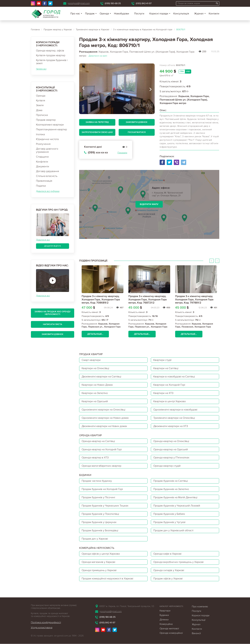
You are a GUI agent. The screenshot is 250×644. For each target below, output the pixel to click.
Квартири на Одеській (95, 401)
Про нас (75, 14)
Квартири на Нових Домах (97, 385)
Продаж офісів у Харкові (168, 579)
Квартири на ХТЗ (163, 393)
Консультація (181, 14)
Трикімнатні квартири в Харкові (93, 30)
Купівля (41, 101)
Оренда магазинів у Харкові (99, 562)
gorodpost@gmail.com (79, 3)
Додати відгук (53, 246)
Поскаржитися (137, 132)
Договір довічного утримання (47, 150)
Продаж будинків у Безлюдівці (100, 531)
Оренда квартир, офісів (50, 51)
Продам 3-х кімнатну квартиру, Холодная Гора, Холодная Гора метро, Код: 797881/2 (194, 299)
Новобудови (122, 14)
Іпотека (40, 134)
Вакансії (196, 633)
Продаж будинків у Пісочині (99, 498)
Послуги (139, 14)
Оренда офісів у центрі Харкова (101, 554)
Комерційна (166, 624)
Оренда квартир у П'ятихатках (171, 458)
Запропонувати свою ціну (97, 132)
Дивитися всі (43, 240)
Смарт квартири (91, 360)
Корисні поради (159, 14)
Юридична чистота (47, 139)
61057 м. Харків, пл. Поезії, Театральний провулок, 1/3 (127, 606)
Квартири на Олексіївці (96, 368)
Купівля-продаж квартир (51, 55)
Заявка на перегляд (97, 122)
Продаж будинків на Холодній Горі (102, 489)
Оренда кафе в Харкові (168, 554)
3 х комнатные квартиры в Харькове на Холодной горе (143, 30)
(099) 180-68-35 (113, 3)
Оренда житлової (169, 629)
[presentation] (83, 89)
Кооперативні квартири (50, 125)
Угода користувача (42, 628)
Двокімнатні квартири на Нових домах (105, 426)
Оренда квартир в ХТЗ (95, 458)
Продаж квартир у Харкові (58, 30)
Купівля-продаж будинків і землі (52, 62)
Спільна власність (47, 176)
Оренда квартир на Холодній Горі (102, 449)
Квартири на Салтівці (166, 368)
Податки (41, 186)
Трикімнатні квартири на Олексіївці (174, 418)
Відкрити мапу (149, 204)
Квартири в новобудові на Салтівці (174, 377)
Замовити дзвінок (52, 334)
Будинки (164, 615)
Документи (43, 166)
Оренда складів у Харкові (169, 570)
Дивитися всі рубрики (48, 191)
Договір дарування (48, 171)
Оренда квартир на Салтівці (98, 441)
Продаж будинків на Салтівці (171, 481)
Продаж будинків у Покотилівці (101, 514)
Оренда (41, 96)
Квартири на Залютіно (95, 393)
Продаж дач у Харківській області (174, 531)
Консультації (199, 620)
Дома (39, 110)
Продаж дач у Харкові (95, 539)
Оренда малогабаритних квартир (101, 466)
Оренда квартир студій (167, 466)
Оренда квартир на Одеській (171, 449)
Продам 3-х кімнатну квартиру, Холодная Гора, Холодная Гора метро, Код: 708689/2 (101, 299)
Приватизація (44, 181)
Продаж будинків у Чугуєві (170, 522)
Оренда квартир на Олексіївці (171, 441)
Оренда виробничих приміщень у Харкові (179, 562)
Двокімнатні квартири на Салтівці (102, 377)
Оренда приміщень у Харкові (99, 570)
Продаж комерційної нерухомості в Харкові (108, 579)
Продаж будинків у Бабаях (169, 514)
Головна (35, 30)
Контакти (214, 14)
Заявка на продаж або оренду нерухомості (53, 313)
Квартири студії (163, 360)
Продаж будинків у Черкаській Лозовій (177, 506)
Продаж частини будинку (97, 481)
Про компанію (200, 607)
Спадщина (42, 157)
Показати (122, 153)
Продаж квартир (46, 120)
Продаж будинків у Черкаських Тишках (105, 506)
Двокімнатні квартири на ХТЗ (171, 426)
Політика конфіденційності (46, 623)
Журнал (199, 14)
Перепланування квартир (51, 129)
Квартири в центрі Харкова (170, 401)
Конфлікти (42, 162)
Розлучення (43, 144)
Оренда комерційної (171, 633)
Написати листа (53, 324)
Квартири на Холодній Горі (169, 385)
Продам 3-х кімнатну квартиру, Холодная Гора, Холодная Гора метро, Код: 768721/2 (148, 299)
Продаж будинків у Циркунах (99, 522)
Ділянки (164, 620)
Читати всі (41, 69)
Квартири (165, 611)
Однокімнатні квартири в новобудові (176, 410)
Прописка (42, 115)
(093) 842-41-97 (144, 3)
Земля (40, 105)
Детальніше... (95, 334)
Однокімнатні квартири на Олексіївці (104, 410)
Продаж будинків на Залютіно (171, 489)
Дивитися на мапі (98, 56)
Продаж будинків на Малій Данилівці (176, 498)
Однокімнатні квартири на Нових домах (105, 418)
